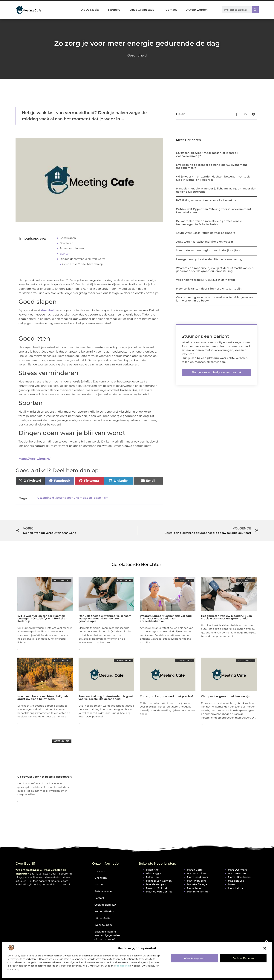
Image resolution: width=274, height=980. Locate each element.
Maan (231, 884)
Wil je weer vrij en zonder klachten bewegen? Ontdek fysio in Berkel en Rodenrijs (213, 178)
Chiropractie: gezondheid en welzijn (226, 696)
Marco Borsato (237, 873)
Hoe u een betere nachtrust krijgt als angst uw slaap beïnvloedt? (43, 698)
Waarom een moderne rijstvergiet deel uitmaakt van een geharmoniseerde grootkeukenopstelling (215, 270)
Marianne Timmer (198, 892)
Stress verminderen (72, 248)
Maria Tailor (194, 888)
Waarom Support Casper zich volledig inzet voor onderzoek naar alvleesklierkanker (166, 618)
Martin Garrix (195, 870)
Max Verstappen (156, 884)
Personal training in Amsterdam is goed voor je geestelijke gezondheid (106, 698)
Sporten (65, 254)
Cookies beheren (243, 958)
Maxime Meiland (156, 888)
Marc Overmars (237, 870)
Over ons (100, 871)
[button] (265, 948)
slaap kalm (49, 310)
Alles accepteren (195, 958)
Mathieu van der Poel (160, 892)
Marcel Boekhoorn (239, 877)
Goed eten (66, 243)
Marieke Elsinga (197, 884)
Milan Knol (153, 870)
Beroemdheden (104, 911)
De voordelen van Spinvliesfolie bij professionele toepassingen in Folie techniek (209, 223)
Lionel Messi (236, 888)
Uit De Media (90, 10)
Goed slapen (68, 238)
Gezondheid (137, 55)
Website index (103, 925)
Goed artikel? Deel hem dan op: (83, 264)
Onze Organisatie (143, 10)
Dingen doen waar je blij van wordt (83, 259)
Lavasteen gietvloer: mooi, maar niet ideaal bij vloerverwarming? (207, 154)
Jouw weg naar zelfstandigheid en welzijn (205, 242)
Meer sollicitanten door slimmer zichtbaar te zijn (209, 289)
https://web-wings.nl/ (34, 459)
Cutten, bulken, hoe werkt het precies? (167, 696)
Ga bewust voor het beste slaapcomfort (45, 777)
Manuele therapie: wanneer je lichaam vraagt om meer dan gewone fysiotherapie (216, 190)
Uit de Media (102, 918)
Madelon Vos (236, 881)
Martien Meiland (197, 873)
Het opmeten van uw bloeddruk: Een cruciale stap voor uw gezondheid (226, 617)
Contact (171, 10)
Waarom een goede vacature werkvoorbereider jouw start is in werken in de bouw (215, 299)
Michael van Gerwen (159, 881)
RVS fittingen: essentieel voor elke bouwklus (206, 200)
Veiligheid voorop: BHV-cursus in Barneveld (205, 280)
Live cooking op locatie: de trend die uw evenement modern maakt (212, 166)
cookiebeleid (122, 966)
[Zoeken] (255, 10)
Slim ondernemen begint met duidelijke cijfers (208, 250)
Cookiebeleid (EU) (105, 905)
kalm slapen (84, 498)
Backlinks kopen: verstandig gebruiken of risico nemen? (108, 935)
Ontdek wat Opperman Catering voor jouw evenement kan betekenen (214, 211)
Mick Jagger (154, 873)
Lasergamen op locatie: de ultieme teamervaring (209, 259)
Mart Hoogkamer (198, 877)
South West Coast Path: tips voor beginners (205, 233)
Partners (114, 10)
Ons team (101, 878)
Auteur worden (197, 10)
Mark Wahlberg (197, 881)
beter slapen (65, 498)
